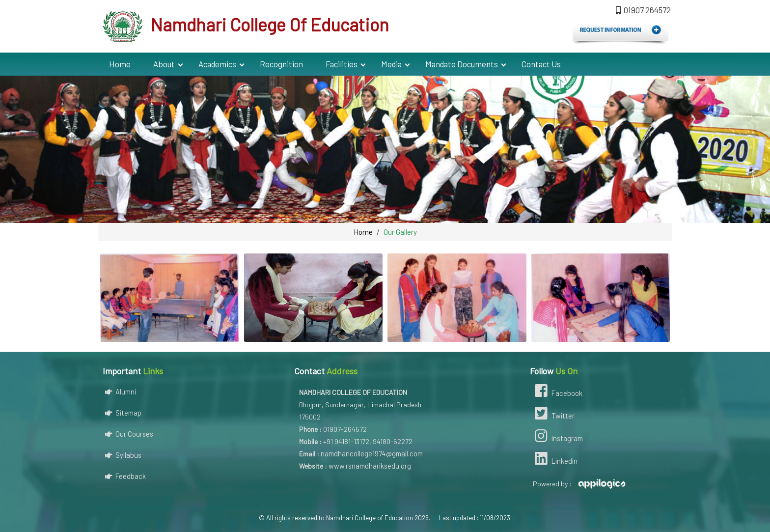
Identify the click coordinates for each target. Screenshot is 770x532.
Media (391, 64)
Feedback (125, 476)
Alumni (121, 392)
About (164, 64)
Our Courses (129, 434)
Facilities (342, 64)
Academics (217, 64)
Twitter (553, 415)
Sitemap (123, 413)
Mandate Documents (462, 64)
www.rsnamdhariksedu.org (370, 466)
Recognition (281, 64)
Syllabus (123, 455)
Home (120, 64)
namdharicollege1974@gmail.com (372, 453)
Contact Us (541, 64)
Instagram (558, 437)
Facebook (557, 392)
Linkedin (555, 460)
